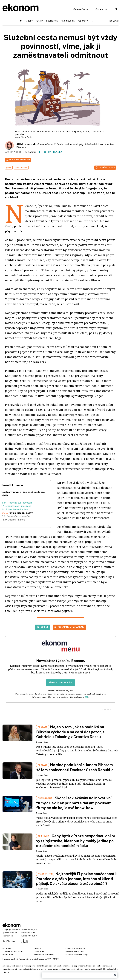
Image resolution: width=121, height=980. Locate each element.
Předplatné (8, 955)
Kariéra (37, 948)
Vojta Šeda (27, 137)
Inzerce (6, 959)
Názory (29, 21)
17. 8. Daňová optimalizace (16, 506)
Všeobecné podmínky (44, 955)
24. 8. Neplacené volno (15, 509)
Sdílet (44, 627)
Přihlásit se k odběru (60, 683)
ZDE (87, 697)
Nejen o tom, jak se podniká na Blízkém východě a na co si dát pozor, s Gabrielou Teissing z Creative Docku (70, 732)
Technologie (68, 21)
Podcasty (83, 21)
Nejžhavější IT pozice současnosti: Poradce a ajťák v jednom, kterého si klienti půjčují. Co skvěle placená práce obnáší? (76, 879)
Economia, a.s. (31, 930)
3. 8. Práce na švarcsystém (17, 503)
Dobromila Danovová (37, 959)
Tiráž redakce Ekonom (13, 951)
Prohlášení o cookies (75, 948)
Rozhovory (52, 21)
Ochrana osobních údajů (77, 955)
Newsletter (39, 951)
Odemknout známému (71, 627)
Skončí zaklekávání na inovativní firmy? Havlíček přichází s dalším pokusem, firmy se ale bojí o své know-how (74, 803)
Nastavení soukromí (75, 951)
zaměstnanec (21, 168)
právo (9, 168)
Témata (39, 21)
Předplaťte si (80, 9)
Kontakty (7, 948)
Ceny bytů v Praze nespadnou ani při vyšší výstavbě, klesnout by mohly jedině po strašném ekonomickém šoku (76, 841)
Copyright (7, 930)
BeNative (114, 21)
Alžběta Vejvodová (28, 144)
